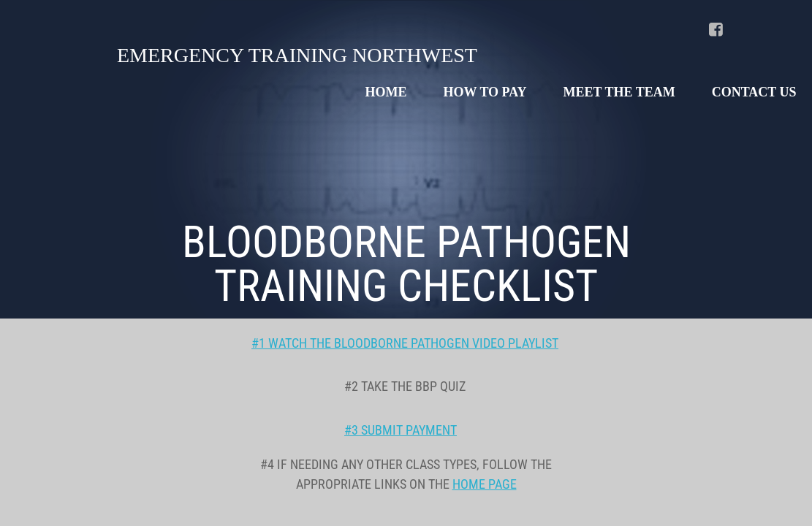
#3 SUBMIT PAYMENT (401, 430)
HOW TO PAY (485, 92)
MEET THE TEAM (619, 92)
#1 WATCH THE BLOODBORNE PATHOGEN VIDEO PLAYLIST (405, 343)
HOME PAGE (485, 484)
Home (386, 92)
